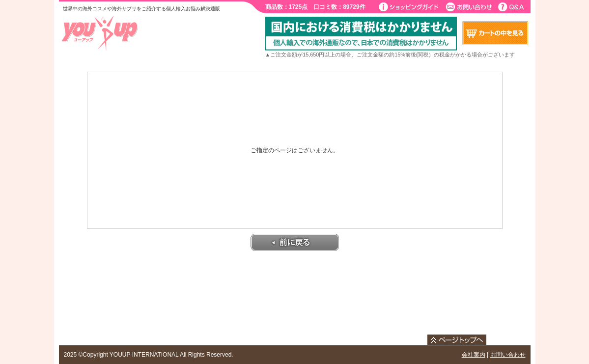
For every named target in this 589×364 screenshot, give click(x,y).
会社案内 (474, 355)
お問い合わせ (508, 355)
